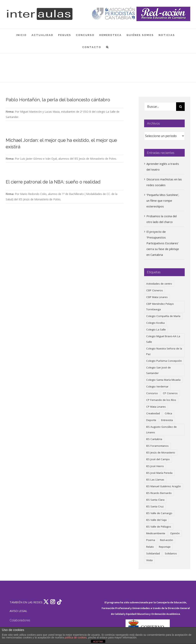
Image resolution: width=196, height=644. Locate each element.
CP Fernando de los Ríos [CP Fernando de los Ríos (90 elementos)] (161, 400)
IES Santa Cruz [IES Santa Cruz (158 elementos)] (155, 506)
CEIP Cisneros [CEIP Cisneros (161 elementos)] (155, 290)
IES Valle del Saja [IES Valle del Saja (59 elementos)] (156, 520)
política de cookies (76, 637)
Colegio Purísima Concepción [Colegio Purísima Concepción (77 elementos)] (164, 361)
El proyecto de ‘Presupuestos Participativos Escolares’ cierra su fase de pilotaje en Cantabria (163, 243)
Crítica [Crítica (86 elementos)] (168, 413)
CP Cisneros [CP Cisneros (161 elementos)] (170, 393)
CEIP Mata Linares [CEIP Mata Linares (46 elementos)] (157, 297)
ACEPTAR (98, 642)
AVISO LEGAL (18, 611)
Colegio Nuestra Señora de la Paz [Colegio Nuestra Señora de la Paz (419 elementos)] (164, 351)
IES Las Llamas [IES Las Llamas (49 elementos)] (155, 480)
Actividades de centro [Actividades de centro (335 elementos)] (159, 284)
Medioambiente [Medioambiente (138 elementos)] (156, 533)
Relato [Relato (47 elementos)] (150, 547)
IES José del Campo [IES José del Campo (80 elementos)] (158, 459)
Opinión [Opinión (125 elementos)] (175, 533)
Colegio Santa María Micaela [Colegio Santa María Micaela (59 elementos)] (163, 380)
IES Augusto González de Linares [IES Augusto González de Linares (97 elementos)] (161, 430)
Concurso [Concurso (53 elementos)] (152, 393)
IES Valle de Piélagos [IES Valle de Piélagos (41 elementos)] (159, 527)
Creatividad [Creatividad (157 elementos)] (153, 413)
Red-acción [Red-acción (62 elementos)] (167, 540)
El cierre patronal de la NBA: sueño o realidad (53, 182)
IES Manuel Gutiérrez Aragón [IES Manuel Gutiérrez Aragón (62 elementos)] (164, 486)
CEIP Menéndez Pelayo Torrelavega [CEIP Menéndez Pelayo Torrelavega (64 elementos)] (160, 307)
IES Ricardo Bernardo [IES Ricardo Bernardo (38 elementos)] (159, 493)
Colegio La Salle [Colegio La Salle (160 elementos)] (156, 329)
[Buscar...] (160, 107)
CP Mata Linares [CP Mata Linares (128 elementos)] (156, 407)
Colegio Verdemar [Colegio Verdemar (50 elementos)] (157, 386)
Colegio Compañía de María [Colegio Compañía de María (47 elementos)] (163, 316)
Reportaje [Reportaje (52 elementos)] (165, 547)
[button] (107, 47)
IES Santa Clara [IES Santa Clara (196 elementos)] (155, 500)
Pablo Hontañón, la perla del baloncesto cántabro (58, 100)
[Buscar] (180, 107)
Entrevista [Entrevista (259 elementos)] (167, 420)
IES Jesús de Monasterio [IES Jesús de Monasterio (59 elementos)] (161, 452)
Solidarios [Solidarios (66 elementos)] (171, 553)
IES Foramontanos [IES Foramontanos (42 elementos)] (157, 446)
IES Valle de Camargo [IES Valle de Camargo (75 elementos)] (159, 513)
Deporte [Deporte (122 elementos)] (151, 420)
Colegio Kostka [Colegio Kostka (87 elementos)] (155, 323)
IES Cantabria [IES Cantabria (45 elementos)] (154, 439)
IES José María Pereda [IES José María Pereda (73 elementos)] (159, 473)
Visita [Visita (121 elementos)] (149, 560)
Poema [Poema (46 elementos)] (151, 540)
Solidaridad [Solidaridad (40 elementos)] (153, 553)
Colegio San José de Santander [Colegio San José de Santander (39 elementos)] (158, 370)
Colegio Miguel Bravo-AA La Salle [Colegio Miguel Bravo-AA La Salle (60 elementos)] (163, 339)
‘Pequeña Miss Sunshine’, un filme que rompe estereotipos (163, 201)
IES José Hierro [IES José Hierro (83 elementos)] (155, 466)
